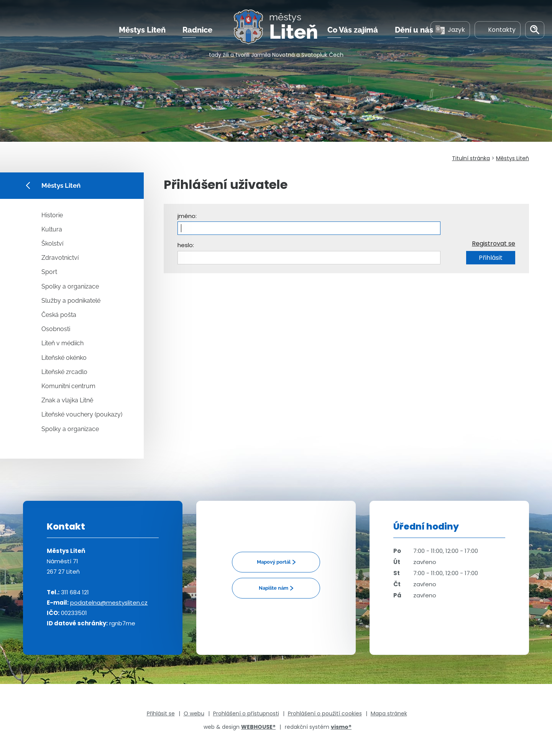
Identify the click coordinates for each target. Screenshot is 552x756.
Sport (49, 272)
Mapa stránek (389, 713)
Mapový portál (274, 562)
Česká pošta (59, 315)
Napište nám (274, 588)
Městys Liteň (142, 30)
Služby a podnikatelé (71, 301)
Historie (52, 215)
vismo (341, 727)
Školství (52, 244)
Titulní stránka (471, 158)
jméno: (187, 216)
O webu (194, 713)
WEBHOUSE (258, 727)
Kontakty (498, 30)
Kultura (52, 229)
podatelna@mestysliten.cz (109, 603)
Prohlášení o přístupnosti (246, 713)
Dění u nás (414, 30)
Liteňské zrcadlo (64, 372)
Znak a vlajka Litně (67, 400)
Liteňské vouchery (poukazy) (82, 414)
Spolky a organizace (70, 286)
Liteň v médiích (62, 343)
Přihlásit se (161, 713)
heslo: (186, 245)
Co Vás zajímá (353, 30)
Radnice (197, 30)
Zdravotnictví (60, 258)
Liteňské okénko (64, 358)
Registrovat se (494, 244)
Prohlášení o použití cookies (325, 713)
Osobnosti (56, 329)
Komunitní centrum (68, 386)
